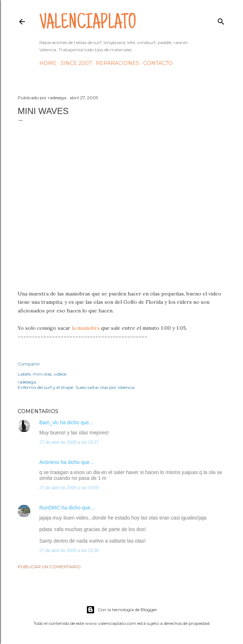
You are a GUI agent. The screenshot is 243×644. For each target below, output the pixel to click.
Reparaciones (118, 63)
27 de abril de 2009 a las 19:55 (69, 488)
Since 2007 (76, 63)
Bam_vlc (49, 422)
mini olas (42, 374)
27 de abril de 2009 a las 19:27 (69, 442)
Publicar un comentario (49, 567)
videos (60, 374)
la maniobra (86, 328)
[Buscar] (221, 20)
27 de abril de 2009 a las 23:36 (69, 551)
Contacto (158, 63)
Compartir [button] (29, 364)
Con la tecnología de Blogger (122, 610)
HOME (48, 63)
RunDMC (50, 508)
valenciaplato (88, 24)
